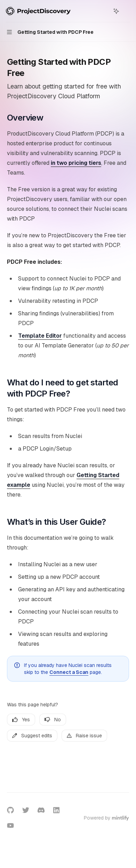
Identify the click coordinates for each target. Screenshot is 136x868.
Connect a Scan (69, 672)
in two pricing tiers (76, 163)
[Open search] (103, 11)
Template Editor (40, 336)
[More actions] (127, 11)
